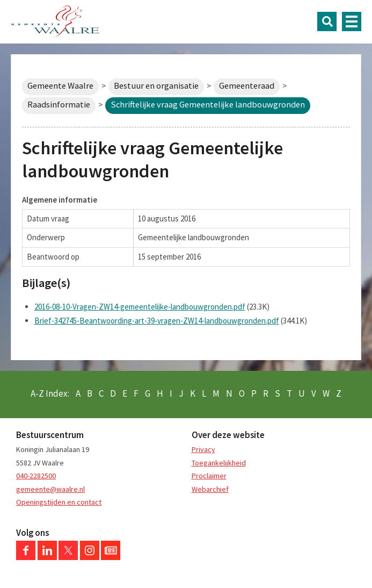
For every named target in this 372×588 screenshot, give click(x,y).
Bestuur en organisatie (156, 86)
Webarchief (210, 489)
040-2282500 (36, 476)
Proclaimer (209, 476)
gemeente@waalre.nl (50, 489)
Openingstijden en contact (59, 502)
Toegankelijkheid (219, 463)
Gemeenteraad (247, 86)
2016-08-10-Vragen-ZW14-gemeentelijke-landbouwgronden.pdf (140, 307)
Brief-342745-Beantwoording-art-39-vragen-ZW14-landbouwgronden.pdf (157, 321)
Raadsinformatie (59, 105)
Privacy (203, 449)
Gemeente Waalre (60, 86)
